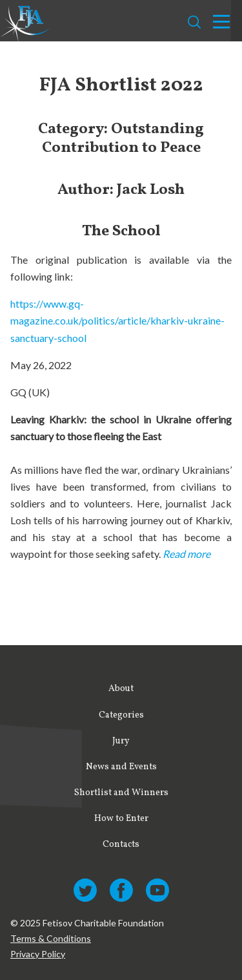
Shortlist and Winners (121, 793)
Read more (187, 554)
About (121, 689)
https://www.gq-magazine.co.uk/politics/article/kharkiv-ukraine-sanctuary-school (117, 320)
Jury (121, 741)
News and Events (121, 767)
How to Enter (121, 819)
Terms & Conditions (51, 938)
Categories (121, 715)
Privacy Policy (38, 954)
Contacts (121, 845)
